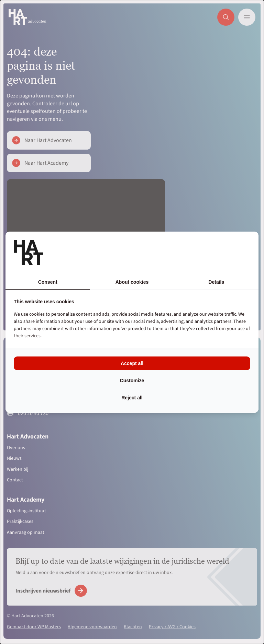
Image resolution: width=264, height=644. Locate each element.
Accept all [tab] (132, 363)
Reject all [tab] (132, 398)
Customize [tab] (132, 380)
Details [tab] (216, 282)
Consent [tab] (48, 282)
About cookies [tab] (132, 282)
